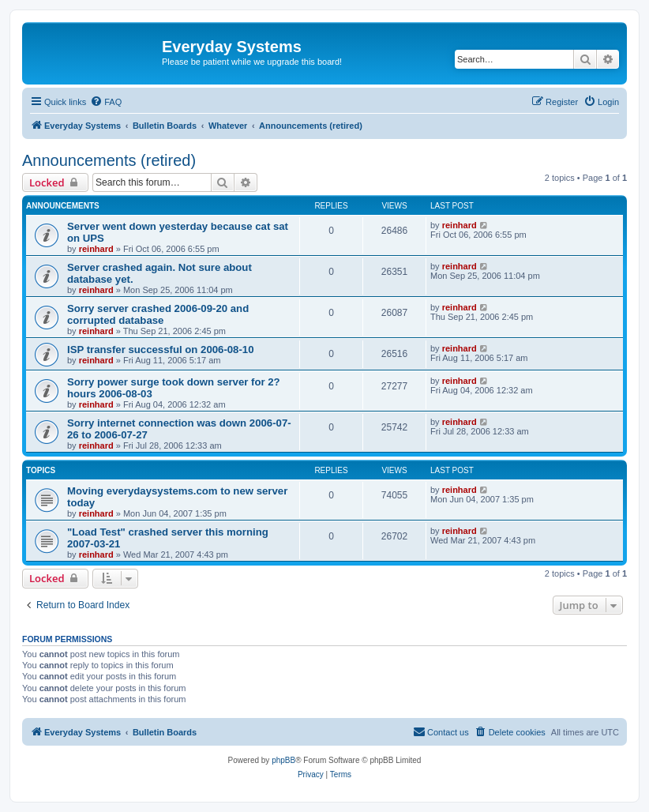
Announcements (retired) (109, 160)
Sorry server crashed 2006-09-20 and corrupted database (158, 314)
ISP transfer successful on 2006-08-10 (161, 350)
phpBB (283, 760)
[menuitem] (106, 102)
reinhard (96, 249)
